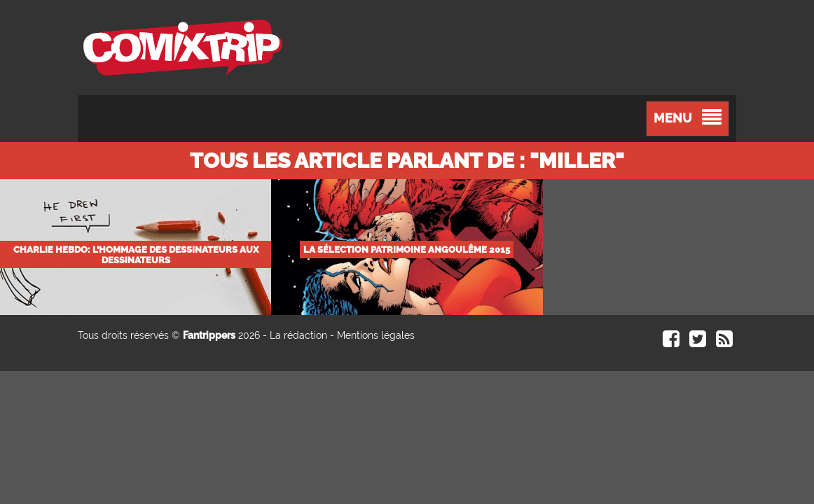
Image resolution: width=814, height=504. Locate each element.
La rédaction (298, 335)
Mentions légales (376, 335)
